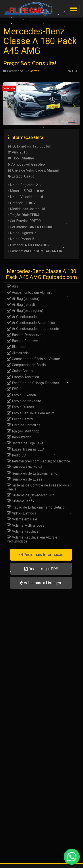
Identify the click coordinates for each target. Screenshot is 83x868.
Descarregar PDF (41, 569)
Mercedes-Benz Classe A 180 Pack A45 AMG (40, 41)
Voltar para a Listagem (41, 583)
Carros (35, 71)
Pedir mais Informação (41, 555)
